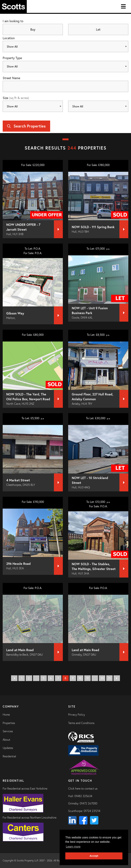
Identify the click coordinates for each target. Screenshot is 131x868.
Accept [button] (94, 856)
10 (80, 678)
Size (16, 98)
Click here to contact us (83, 788)
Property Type (12, 58)
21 (109, 678)
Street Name (11, 78)
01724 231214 (92, 811)
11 (87, 678)
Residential (9, 756)
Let (98, 29)
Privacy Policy (77, 715)
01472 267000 (89, 803)
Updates (8, 748)
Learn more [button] (73, 847)
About (6, 740)
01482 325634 (83, 796)
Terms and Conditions (81, 723)
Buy (33, 29)
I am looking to (13, 21)
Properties (9, 723)
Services (8, 731)
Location (9, 38)
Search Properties (26, 126)
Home (6, 715)
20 (102, 678)
